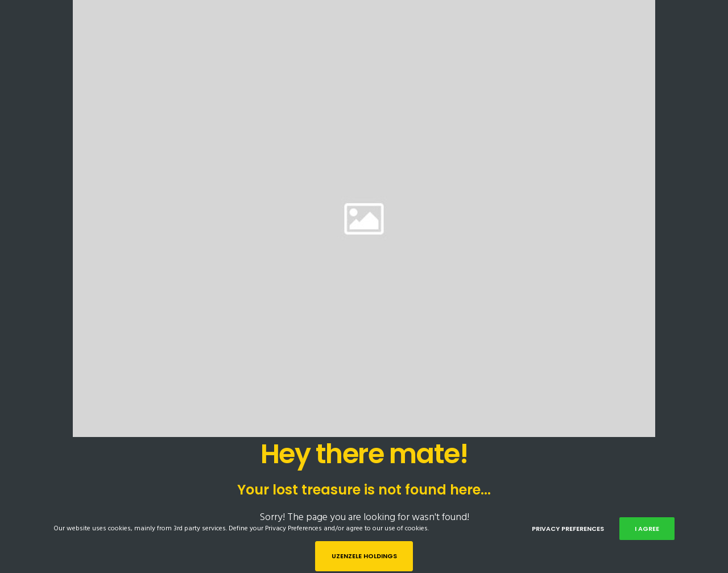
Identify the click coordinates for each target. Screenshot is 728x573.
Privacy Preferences (568, 529)
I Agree (647, 529)
